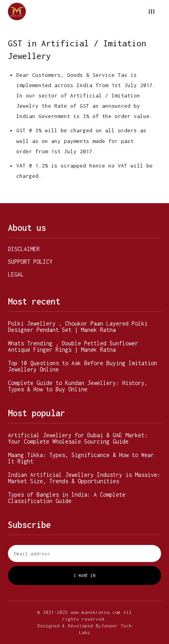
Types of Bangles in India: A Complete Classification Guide (67, 498)
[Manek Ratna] (17, 12)
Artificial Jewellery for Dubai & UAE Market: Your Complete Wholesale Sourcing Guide (78, 438)
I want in (84, 575)
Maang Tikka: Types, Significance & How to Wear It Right (81, 458)
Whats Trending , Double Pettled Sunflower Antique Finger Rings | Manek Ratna (73, 346)
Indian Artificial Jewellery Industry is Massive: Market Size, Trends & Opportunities (84, 478)
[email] (84, 553)
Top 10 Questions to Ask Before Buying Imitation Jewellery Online (83, 366)
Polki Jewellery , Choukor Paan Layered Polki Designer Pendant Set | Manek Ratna (78, 327)
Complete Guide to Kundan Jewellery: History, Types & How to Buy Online (78, 386)
